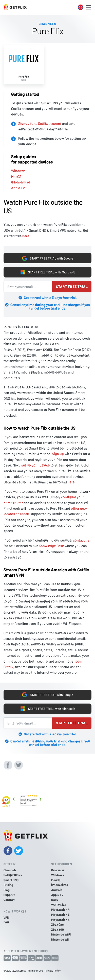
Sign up (58, 454)
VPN (6, 917)
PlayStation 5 (60, 915)
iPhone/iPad (21, 182)
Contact (9, 900)
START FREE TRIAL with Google (48, 258)
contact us (81, 540)
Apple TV (18, 188)
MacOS (16, 177)
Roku (55, 900)
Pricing (8, 885)
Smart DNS (11, 880)
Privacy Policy (53, 971)
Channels (10, 870)
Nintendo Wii (60, 939)
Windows (18, 171)
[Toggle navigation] (88, 7)
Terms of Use (35, 971)
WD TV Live (59, 905)
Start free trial (72, 286)
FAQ (6, 922)
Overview (58, 870)
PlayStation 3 (60, 920)
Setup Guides (13, 875)
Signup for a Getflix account (40, 123)
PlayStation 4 (60, 909)
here (26, 236)
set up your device (35, 465)
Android (57, 890)
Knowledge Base (51, 546)
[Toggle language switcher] (81, 7)
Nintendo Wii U (61, 934)
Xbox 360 (58, 929)
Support (9, 895)
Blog (7, 890)
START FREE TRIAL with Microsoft (48, 272)
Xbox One (58, 924)
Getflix (22, 971)
